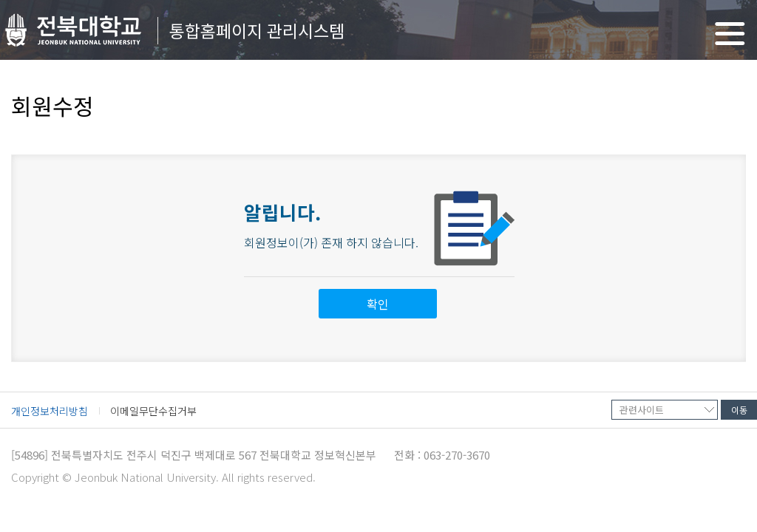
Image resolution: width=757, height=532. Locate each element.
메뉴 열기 (730, 34)
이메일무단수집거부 (153, 411)
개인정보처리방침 (50, 411)
